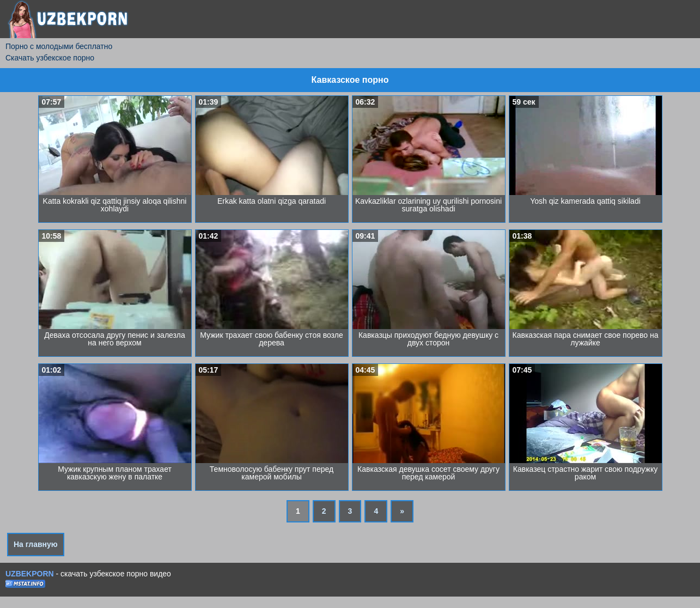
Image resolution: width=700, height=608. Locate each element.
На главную (36, 544)
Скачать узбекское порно (50, 58)
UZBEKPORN (30, 574)
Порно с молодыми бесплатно (59, 46)
